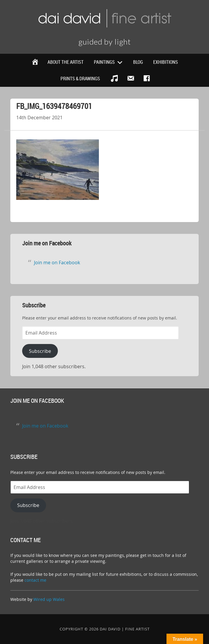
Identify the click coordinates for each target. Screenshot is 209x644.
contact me (35, 580)
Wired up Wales (49, 599)
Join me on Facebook (47, 243)
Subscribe (40, 351)
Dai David (104, 18)
